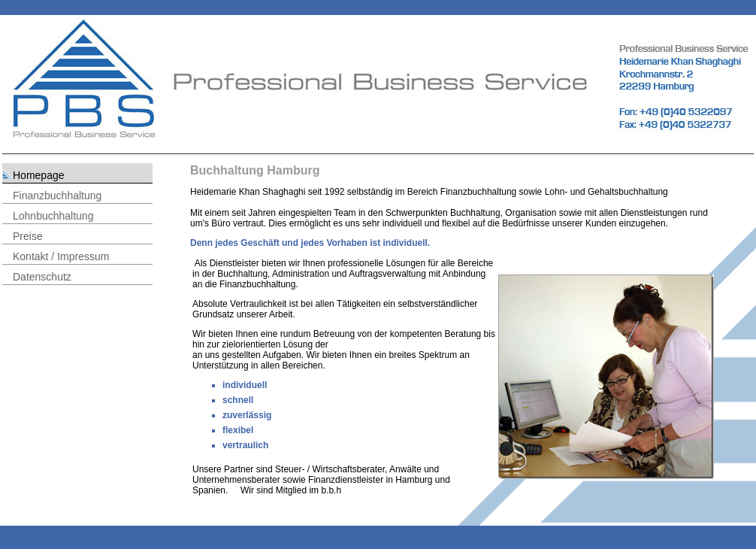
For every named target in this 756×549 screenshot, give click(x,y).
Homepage (39, 175)
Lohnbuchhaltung (53, 216)
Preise (28, 236)
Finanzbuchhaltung (57, 196)
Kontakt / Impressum (61, 256)
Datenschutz (42, 277)
